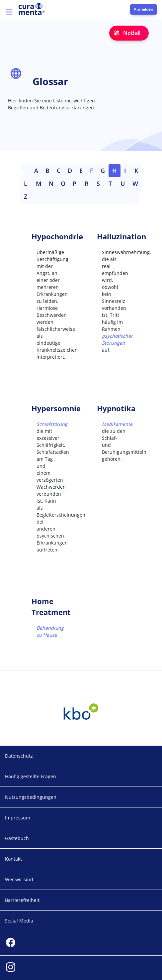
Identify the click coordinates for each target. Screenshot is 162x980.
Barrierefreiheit (22, 900)
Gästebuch (17, 838)
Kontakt (13, 859)
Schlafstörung (52, 424)
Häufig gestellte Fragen (31, 776)
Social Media (19, 921)
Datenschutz (19, 756)
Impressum (18, 818)
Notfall (132, 33)
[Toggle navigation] (9, 12)
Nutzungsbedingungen (31, 797)
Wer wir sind (19, 879)
